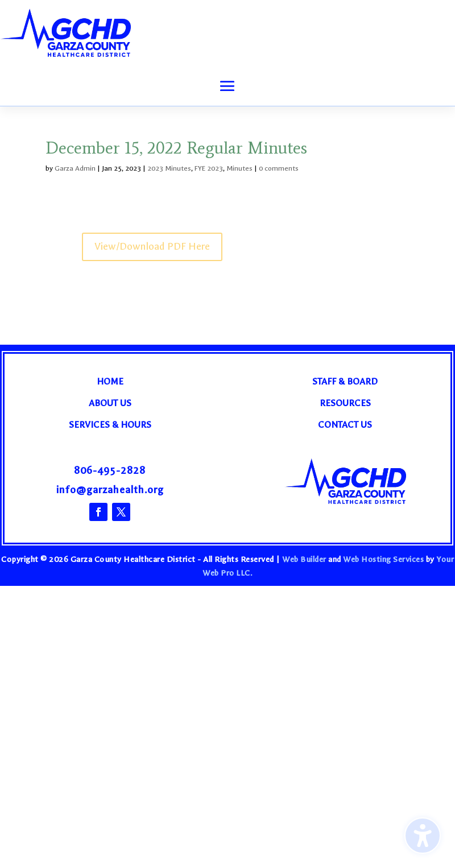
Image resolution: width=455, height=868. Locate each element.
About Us (110, 403)
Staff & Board (345, 381)
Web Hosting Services (383, 559)
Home (110, 381)
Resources (345, 403)
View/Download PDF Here (152, 247)
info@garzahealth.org (110, 490)
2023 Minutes (169, 168)
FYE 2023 (209, 168)
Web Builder (304, 559)
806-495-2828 (110, 471)
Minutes (239, 168)
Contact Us (345, 425)
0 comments (279, 168)
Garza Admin (75, 168)
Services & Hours (110, 425)
